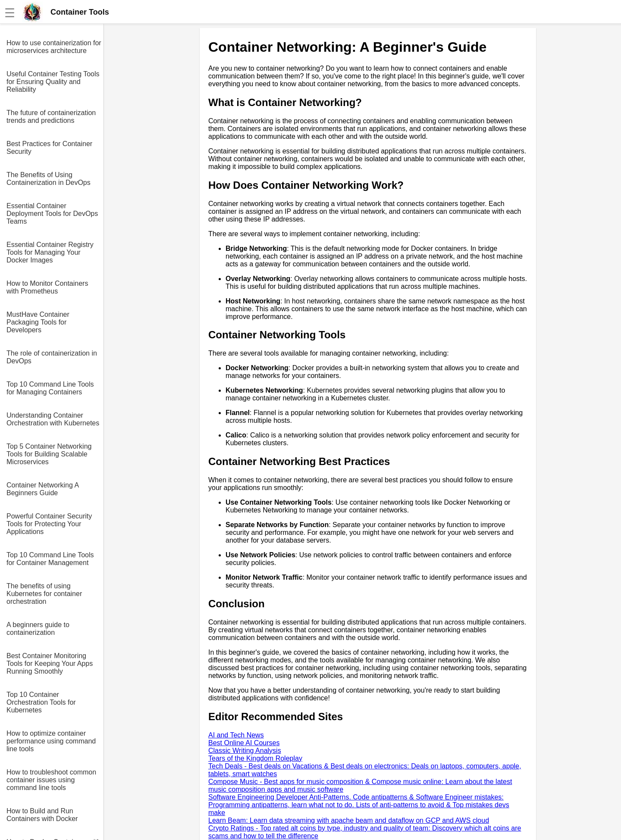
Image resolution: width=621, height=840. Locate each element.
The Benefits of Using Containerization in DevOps (49, 179)
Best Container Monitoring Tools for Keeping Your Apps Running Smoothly (50, 664)
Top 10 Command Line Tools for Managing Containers (50, 388)
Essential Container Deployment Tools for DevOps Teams (52, 214)
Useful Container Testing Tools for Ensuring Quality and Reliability (53, 82)
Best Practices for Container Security (49, 148)
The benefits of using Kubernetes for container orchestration (44, 594)
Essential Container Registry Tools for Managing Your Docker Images (50, 252)
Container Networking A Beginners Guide (42, 489)
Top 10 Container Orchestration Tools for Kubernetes (41, 702)
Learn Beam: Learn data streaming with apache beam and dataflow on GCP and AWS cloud (349, 820)
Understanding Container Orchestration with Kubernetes (53, 419)
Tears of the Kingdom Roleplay (255, 758)
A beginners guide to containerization (38, 629)
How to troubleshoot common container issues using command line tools (51, 780)
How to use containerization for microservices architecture (54, 47)
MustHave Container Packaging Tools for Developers (38, 322)
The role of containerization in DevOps (52, 357)
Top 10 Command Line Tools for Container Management (50, 559)
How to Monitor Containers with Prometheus (47, 287)
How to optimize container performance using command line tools (51, 741)
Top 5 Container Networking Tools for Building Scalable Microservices (49, 454)
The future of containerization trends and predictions (51, 117)
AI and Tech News (236, 735)
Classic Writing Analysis (245, 751)
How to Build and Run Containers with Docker (42, 815)
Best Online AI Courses (244, 743)
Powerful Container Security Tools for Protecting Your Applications (49, 524)
